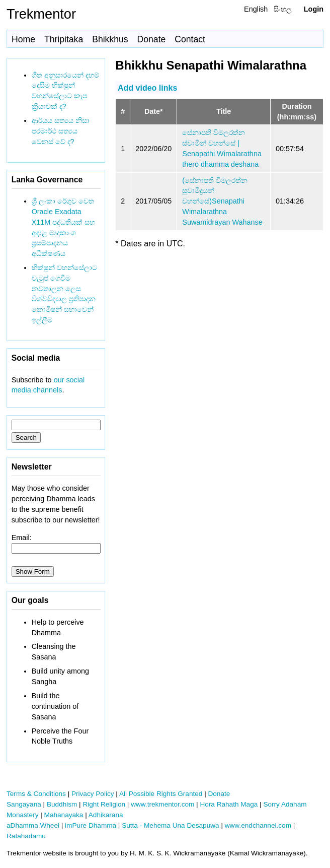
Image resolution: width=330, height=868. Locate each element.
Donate (152, 39)
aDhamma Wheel (33, 825)
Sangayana (24, 804)
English (256, 9)
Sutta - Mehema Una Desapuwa (170, 825)
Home (23, 39)
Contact (190, 39)
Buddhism (62, 804)
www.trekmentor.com (162, 804)
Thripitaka (64, 39)
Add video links (147, 87)
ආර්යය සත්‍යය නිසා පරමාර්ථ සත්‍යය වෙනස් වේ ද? (61, 131)
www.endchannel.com (258, 825)
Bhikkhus (110, 39)
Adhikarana (106, 815)
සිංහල (283, 9)
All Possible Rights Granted (161, 794)
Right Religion (104, 804)
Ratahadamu (26, 836)
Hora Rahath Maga (229, 804)
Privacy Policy (93, 794)
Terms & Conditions (36, 794)
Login (314, 9)
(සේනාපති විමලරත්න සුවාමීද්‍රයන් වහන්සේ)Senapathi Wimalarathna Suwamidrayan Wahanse (222, 201)
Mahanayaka (64, 815)
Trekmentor (41, 14)
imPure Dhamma (91, 825)
